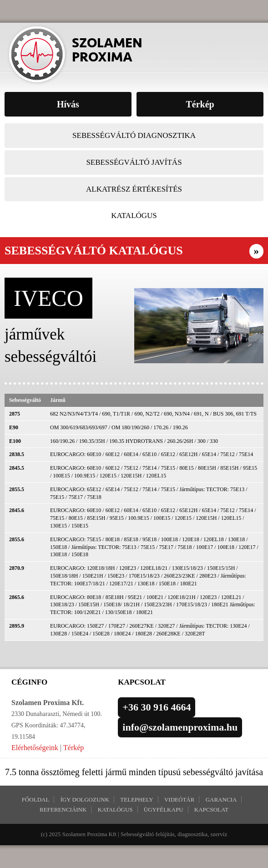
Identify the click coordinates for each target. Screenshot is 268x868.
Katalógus (134, 216)
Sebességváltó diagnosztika (134, 135)
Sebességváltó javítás (134, 162)
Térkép (73, 748)
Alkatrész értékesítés (134, 189)
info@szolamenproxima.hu (180, 727)
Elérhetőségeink (35, 748)
